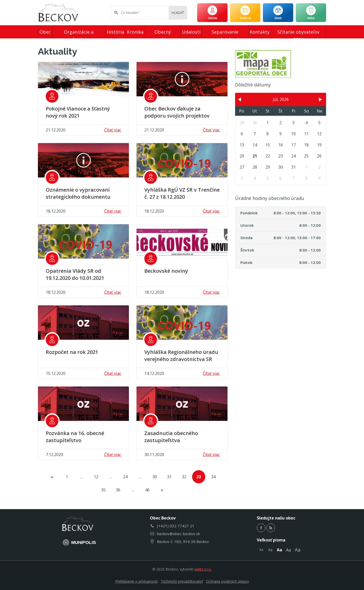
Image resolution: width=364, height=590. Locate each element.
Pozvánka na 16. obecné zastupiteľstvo (75, 437)
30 (155, 477)
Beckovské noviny (166, 271)
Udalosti (191, 32)
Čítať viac (113, 130)
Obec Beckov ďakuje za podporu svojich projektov (177, 112)
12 (96, 477)
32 (184, 477)
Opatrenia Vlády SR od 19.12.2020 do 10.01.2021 (75, 274)
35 (103, 490)
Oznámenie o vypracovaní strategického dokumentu (78, 193)
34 (213, 477)
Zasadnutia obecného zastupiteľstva (171, 437)
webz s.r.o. (203, 569)
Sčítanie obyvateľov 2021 (298, 33)
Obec (45, 32)
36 (118, 490)
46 (147, 490)
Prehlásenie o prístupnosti (136, 581)
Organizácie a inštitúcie (79, 33)
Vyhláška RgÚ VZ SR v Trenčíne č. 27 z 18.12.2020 (182, 193)
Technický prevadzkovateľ (182, 581)
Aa (261, 550)
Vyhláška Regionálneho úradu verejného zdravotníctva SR (181, 356)
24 (125, 477)
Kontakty (260, 32)
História (115, 32)
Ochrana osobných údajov (227, 581)
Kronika (135, 32)
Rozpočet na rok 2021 (72, 352)
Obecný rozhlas (163, 33)
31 (169, 477)
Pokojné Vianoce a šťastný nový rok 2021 (78, 112)
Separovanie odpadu (225, 33)
